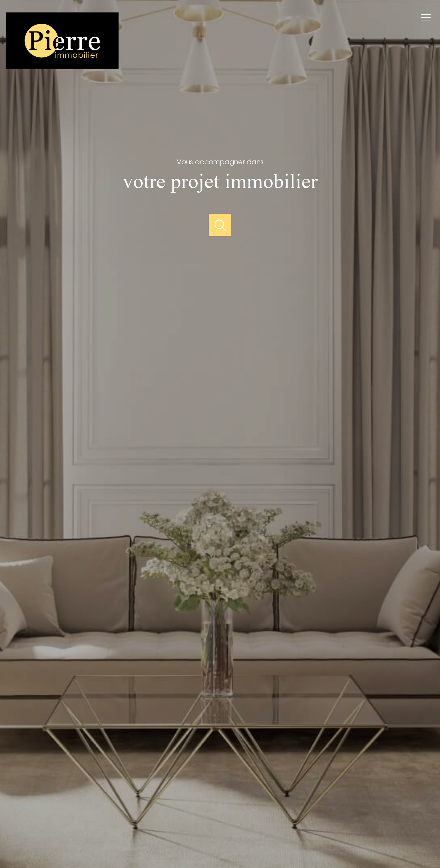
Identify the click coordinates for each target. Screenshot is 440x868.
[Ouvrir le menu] (429, 17)
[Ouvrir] (220, 225)
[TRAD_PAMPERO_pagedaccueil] (62, 67)
